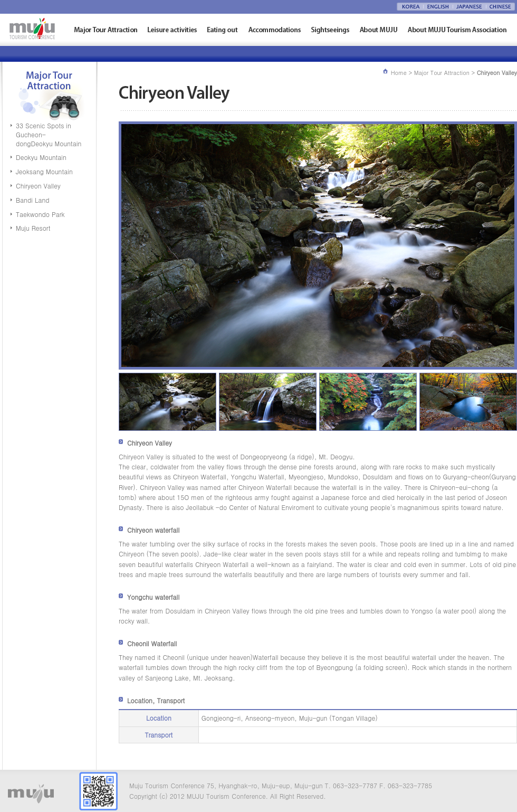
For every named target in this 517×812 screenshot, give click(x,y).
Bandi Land (33, 200)
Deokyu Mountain (41, 157)
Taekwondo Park (40, 214)
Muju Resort (33, 228)
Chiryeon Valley (38, 186)
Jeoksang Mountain (44, 171)
